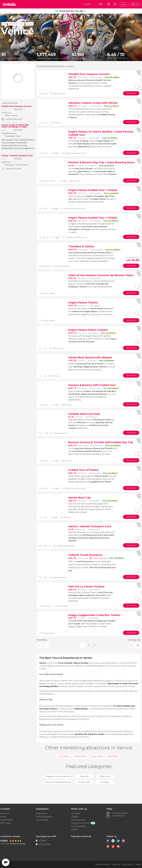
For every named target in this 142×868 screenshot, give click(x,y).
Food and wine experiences (58, 782)
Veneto (29, 24)
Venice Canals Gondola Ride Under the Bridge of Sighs (15, 126)
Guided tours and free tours (58, 776)
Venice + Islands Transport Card (17, 156)
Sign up (135, 4)
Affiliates (75, 817)
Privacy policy (127, 864)
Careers (75, 829)
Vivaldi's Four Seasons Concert (16, 106)
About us (5, 813)
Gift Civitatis (6, 823)
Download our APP (46, 836)
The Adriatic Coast (16, 24)
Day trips (84, 776)
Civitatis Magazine (44, 817)
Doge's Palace (64, 756)
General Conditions (102, 864)
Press (3, 817)
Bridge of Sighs (97, 756)
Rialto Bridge (113, 756)
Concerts (104, 782)
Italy (4, 24)
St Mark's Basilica (80, 756)
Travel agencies (78, 820)
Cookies (138, 864)
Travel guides (42, 820)
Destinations (42, 813)
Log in (124, 4)
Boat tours (105, 776)
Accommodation (79, 826)
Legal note (116, 864)
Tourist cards (84, 782)
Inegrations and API (80, 823)
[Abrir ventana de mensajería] (6, 862)
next (131, 645)
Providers (75, 813)
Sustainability (7, 820)
